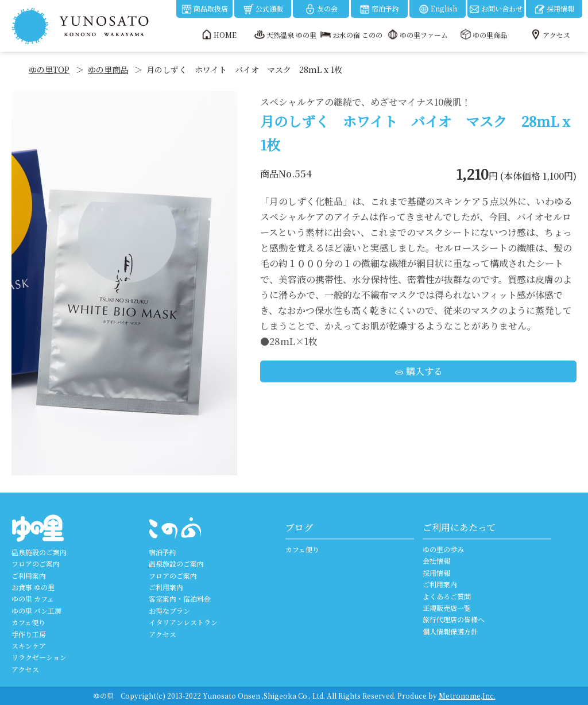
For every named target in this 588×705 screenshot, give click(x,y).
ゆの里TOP (49, 69)
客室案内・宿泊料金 (180, 599)
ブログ (299, 527)
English (438, 9)
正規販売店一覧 (447, 608)
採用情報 (554, 9)
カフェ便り (28, 622)
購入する (419, 371)
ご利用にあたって (459, 527)
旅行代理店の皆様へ (454, 619)
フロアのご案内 (36, 563)
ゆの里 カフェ (33, 599)
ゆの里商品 (108, 69)
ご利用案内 (29, 576)
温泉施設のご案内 (39, 552)
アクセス (25, 669)
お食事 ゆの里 (33, 587)
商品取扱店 (204, 9)
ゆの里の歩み (443, 549)
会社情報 (436, 561)
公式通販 (263, 9)
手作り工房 (29, 634)
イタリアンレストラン (183, 622)
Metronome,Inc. (467, 696)
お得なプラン (169, 611)
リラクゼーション (39, 657)
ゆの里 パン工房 (36, 611)
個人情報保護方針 (450, 631)
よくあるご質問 (447, 596)
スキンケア (29, 646)
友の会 (321, 9)
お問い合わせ (496, 9)
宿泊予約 (379, 9)
